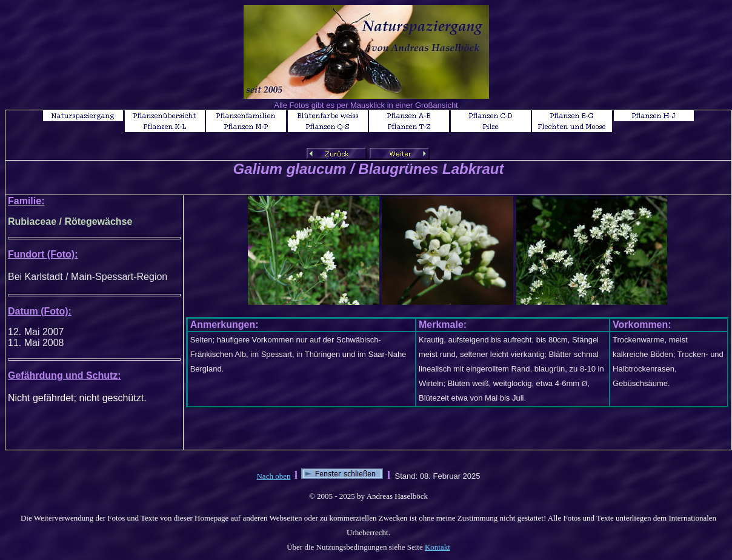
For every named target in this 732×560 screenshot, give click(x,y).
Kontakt (438, 547)
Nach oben (273, 476)
